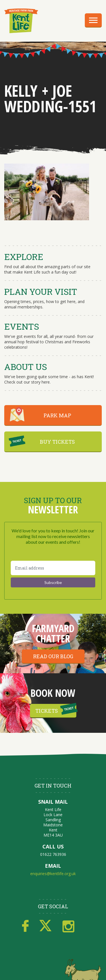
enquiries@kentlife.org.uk (53, 874)
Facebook (25, 926)
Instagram (68, 926)
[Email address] (53, 568)
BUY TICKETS (57, 442)
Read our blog (53, 656)
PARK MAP (57, 415)
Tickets (47, 711)
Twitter (46, 926)
